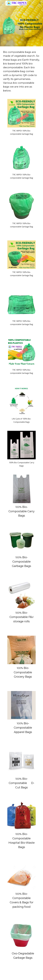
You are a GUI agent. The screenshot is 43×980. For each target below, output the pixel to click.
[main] (22, 71)
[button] (3, 3)
